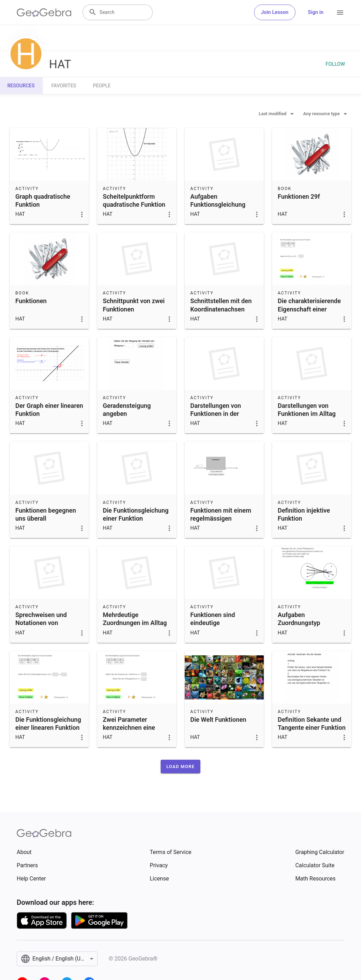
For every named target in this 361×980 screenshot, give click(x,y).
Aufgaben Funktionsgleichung (218, 200)
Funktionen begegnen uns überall (46, 514)
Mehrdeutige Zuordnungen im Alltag (135, 619)
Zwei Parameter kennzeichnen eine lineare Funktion (129, 728)
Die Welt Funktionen (218, 720)
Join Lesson (275, 12)
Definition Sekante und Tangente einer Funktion (312, 724)
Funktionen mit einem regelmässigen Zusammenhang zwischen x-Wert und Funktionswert (221, 527)
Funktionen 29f (299, 196)
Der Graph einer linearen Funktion (49, 410)
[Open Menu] (340, 13)
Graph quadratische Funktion (43, 200)
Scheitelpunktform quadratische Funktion (134, 200)
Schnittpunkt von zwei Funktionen (134, 305)
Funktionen (31, 301)
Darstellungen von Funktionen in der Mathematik (216, 414)
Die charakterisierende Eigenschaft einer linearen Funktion (309, 309)
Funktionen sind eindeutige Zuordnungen (213, 623)
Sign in (316, 12)
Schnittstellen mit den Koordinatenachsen (221, 305)
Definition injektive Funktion (304, 514)
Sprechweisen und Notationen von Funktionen (41, 623)
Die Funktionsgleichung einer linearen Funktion (48, 724)
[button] (180, 766)
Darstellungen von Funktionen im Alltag (307, 410)
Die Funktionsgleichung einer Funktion (136, 514)
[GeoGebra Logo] (44, 13)
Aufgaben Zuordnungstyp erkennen (299, 623)
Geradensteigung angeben (127, 410)
